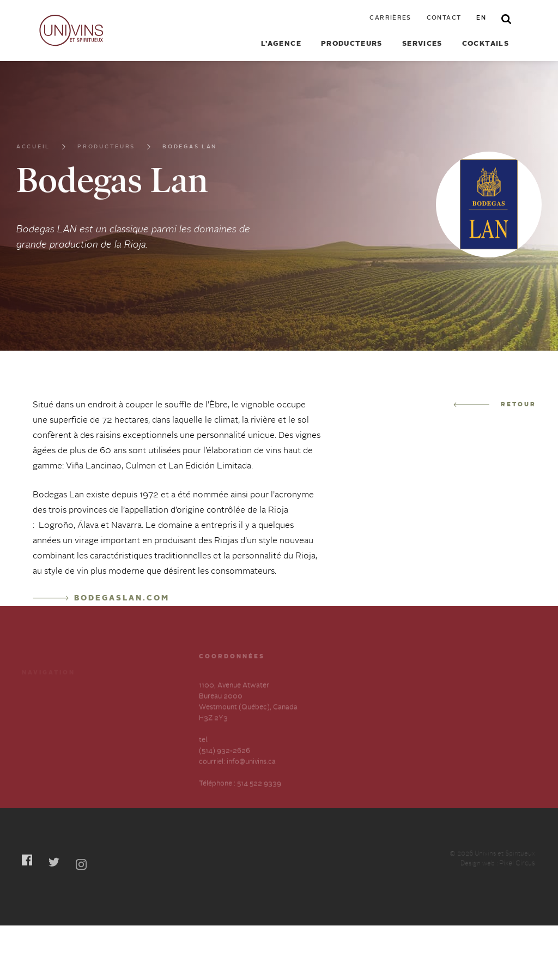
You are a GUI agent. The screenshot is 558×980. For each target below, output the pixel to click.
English (113, 747)
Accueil (33, 153)
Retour (495, 405)
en (481, 19)
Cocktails (486, 44)
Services (422, 44)
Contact (444, 19)
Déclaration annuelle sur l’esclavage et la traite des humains (60, 758)
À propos (37, 727)
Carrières (390, 19)
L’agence (281, 44)
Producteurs (352, 44)
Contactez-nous (128, 727)
